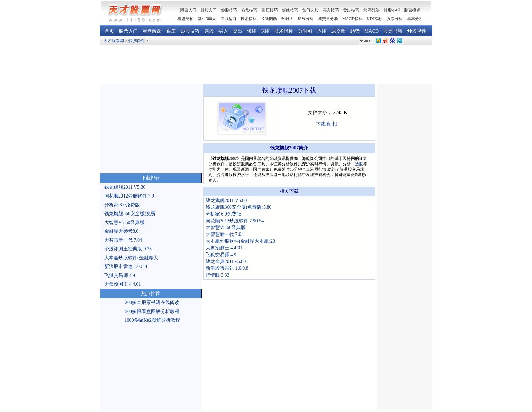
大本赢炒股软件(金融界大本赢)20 (240, 241)
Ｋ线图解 (269, 19)
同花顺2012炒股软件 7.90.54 (235, 221)
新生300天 (207, 19)
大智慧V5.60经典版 (124, 222)
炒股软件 (136, 41)
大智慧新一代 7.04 (123, 240)
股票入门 (128, 31)
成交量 (338, 31)
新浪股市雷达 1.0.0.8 (126, 267)
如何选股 (310, 10)
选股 (209, 31)
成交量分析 (328, 19)
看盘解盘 (152, 31)
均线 (322, 31)
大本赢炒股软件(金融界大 (131, 258)
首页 (109, 31)
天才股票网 (114, 41)
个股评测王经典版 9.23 (128, 249)
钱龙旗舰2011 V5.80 (125, 187)
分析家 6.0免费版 (122, 205)
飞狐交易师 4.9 (120, 275)
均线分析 (306, 19)
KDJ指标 (375, 19)
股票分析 (395, 19)
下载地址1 (327, 124)
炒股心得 (392, 10)
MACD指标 (353, 19)
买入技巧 (331, 10)
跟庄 (171, 31)
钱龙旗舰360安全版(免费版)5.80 (239, 207)
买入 (223, 31)
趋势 (355, 31)
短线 (252, 31)
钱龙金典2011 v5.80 (226, 261)
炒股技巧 (229, 10)
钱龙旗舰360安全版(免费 (130, 214)
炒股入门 (209, 10)
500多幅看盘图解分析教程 (152, 311)
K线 (265, 31)
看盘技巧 (249, 10)
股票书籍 (393, 31)
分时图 (287, 19)
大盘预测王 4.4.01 (123, 284)
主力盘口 (228, 19)
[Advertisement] (266, 65)
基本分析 (415, 19)
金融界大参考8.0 (121, 231)
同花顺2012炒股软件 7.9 (129, 196)
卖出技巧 (351, 10)
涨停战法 (372, 10)
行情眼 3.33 (217, 275)
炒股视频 (417, 31)
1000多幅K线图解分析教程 (152, 320)
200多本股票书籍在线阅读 (152, 303)
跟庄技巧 (270, 10)
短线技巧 (290, 10)
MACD (372, 31)
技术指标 (249, 19)
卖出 (237, 31)
